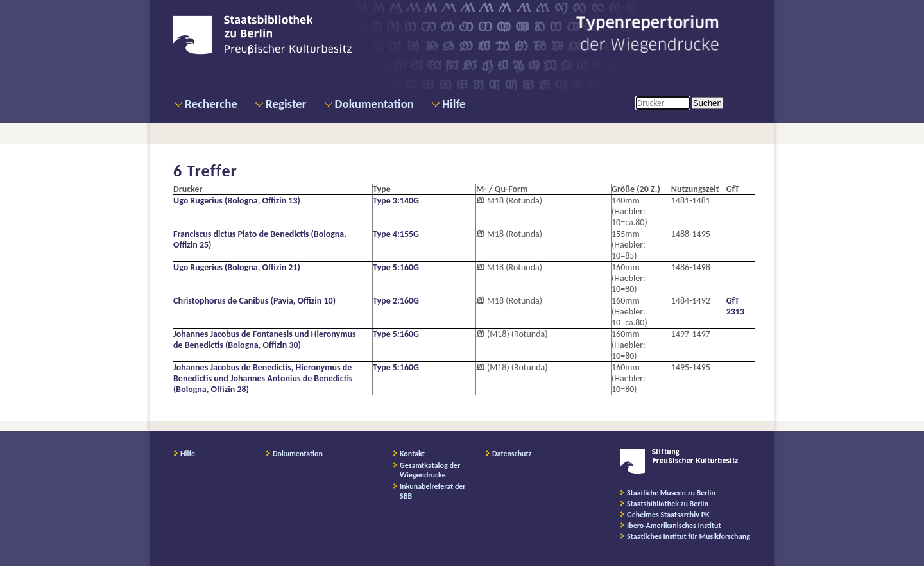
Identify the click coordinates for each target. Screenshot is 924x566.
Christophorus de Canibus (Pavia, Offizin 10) (254, 301)
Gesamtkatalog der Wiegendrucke (430, 470)
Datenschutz (512, 454)
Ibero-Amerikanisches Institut (674, 526)
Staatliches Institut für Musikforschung (689, 536)
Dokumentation (374, 104)
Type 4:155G (396, 234)
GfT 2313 (735, 306)
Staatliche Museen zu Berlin (671, 493)
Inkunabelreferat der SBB (433, 491)
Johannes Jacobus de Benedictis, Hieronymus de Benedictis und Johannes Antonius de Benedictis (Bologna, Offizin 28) (263, 378)
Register (286, 104)
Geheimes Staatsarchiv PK (668, 515)
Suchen (707, 103)
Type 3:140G (396, 201)
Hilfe (454, 104)
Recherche (211, 104)
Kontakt (412, 454)
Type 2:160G (396, 301)
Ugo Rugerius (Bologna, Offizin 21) (237, 267)
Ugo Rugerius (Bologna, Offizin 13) (237, 201)
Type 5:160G (396, 267)
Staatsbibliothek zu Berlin (668, 504)
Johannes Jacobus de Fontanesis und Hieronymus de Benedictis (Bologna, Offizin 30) (265, 339)
